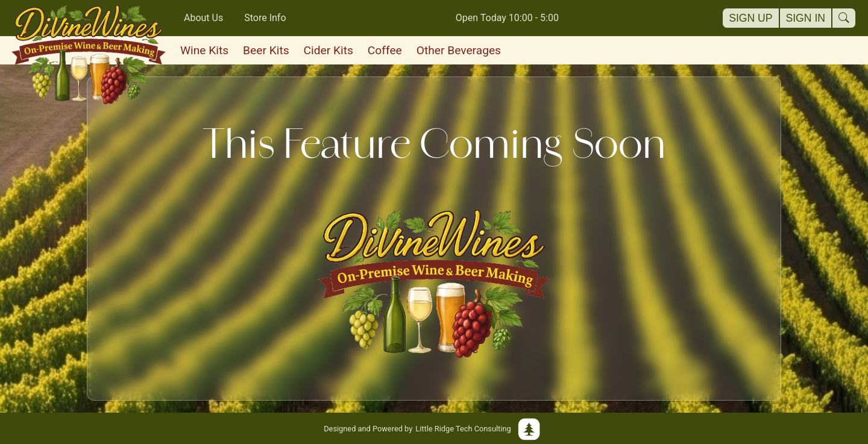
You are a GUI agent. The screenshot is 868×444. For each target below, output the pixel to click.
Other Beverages (459, 50)
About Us (203, 18)
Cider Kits (329, 50)
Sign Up (750, 18)
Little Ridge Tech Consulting (434, 428)
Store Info (265, 18)
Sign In (806, 18)
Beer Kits (266, 50)
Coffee (385, 50)
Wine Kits (204, 50)
